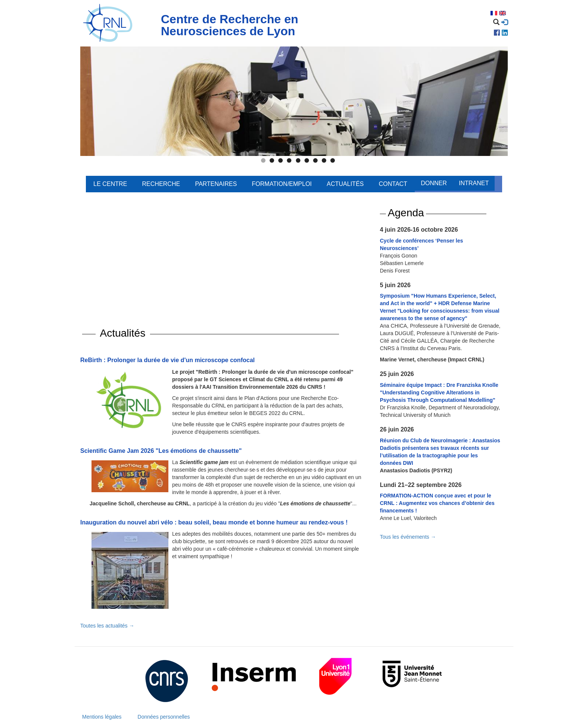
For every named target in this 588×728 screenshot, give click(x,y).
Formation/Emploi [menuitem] (282, 184)
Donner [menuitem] (434, 183)
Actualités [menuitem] (345, 184)
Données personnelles (164, 717)
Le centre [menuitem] (110, 184)
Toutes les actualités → (107, 626)
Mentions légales (102, 717)
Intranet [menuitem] (474, 183)
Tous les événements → (408, 537)
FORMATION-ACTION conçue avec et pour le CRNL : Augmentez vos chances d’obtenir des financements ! (437, 503)
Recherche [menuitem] (161, 184)
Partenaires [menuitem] (216, 184)
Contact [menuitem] (393, 184)
